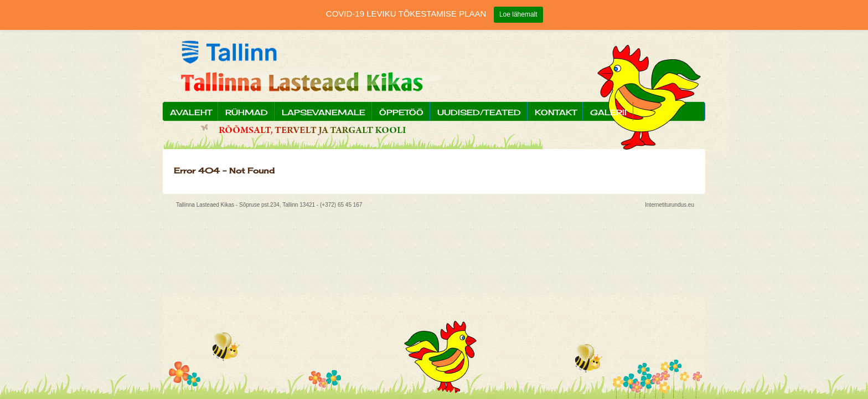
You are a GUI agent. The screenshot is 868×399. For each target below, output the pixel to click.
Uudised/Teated (479, 112)
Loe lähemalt (518, 14)
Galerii (608, 112)
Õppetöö (401, 112)
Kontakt (556, 112)
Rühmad (247, 112)
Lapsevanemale (324, 112)
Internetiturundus (666, 205)
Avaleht (191, 112)
